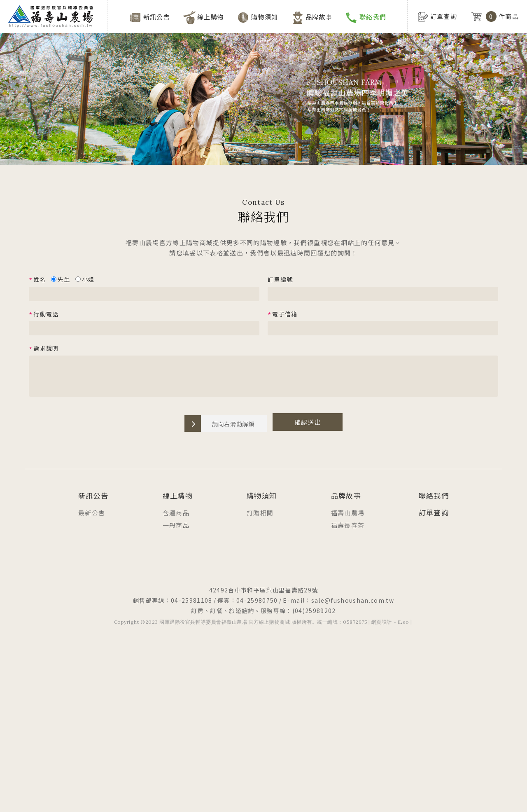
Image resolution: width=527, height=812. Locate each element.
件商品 (495, 16)
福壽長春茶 (348, 525)
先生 (61, 279)
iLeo (403, 622)
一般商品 (176, 525)
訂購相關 (260, 513)
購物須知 (265, 17)
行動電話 (44, 314)
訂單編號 (280, 279)
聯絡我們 (373, 17)
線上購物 (211, 17)
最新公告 (92, 513)
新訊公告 (157, 17)
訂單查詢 (434, 512)
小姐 (85, 279)
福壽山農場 (348, 513)
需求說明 (44, 349)
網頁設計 (382, 622)
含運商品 (176, 513)
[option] (263, 82)
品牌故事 (319, 17)
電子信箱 (283, 314)
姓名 (37, 280)
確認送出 (308, 422)
